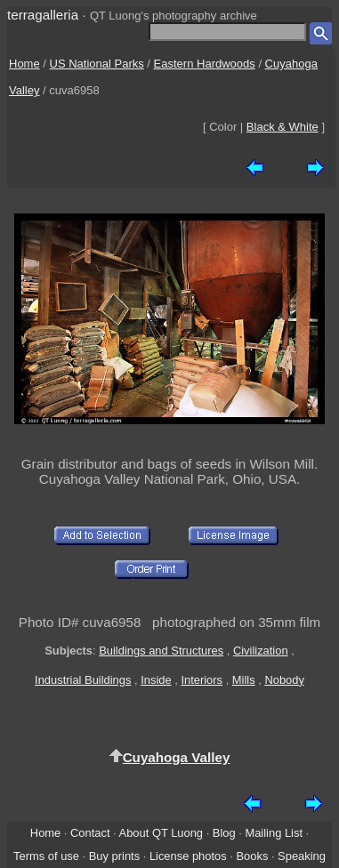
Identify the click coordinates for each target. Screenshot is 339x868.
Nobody (284, 680)
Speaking (302, 856)
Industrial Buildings (83, 680)
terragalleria (43, 15)
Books (252, 856)
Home (24, 64)
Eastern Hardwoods (205, 64)
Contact (90, 833)
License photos (188, 856)
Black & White (282, 127)
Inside (156, 680)
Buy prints (114, 856)
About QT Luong (161, 833)
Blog (224, 833)
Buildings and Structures (161, 651)
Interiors (202, 680)
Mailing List (274, 833)
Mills (244, 680)
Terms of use (46, 856)
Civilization (261, 651)
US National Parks (97, 64)
